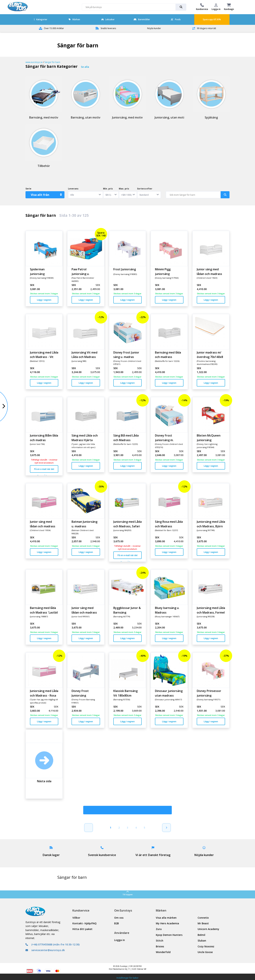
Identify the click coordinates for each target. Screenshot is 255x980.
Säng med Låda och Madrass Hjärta (85, 438)
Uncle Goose (205, 952)
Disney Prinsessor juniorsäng (209, 693)
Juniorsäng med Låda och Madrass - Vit (44, 355)
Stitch (160, 941)
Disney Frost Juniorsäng (80, 693)
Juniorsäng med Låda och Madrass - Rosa (44, 693)
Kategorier (41, 19)
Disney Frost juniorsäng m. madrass (164, 438)
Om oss (119, 918)
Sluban (202, 941)
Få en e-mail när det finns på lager (44, 470)
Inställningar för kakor (127, 978)
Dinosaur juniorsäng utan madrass (169, 693)
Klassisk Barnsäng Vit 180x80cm (125, 693)
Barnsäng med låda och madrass (168, 355)
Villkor (76, 918)
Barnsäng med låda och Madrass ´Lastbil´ (44, 610)
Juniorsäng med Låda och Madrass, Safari (127, 524)
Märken (74, 19)
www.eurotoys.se (34, 62)
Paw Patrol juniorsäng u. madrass (80, 271)
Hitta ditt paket (82, 929)
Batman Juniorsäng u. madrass (84, 524)
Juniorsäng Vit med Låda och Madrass (84, 355)
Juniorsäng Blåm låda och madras (44, 438)
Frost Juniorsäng (125, 269)
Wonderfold (163, 952)
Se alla (85, 67)
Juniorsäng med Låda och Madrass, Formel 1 (211, 610)
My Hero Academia (167, 923)
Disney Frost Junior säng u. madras (126, 355)
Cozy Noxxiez (206, 946)
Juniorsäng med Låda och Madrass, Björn (211, 524)
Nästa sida (44, 781)
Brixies (160, 946)
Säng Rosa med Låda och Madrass (169, 524)
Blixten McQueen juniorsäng (209, 438)
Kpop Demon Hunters (169, 935)
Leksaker (108, 19)
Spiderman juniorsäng (37, 271)
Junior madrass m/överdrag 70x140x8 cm (210, 355)
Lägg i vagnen (44, 300)
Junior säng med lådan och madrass (209, 271)
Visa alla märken (166, 918)
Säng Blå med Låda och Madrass (126, 438)
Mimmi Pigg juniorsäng (163, 271)
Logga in (120, 940)
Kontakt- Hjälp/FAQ (84, 923)
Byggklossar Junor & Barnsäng (127, 610)
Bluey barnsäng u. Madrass (167, 610)
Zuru (159, 929)
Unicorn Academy (208, 929)
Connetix (203, 918)
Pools (176, 19)
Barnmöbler (142, 19)
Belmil (201, 935)
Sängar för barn (52, 62)
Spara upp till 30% (212, 19)
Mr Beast (203, 923)
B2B (117, 923)
